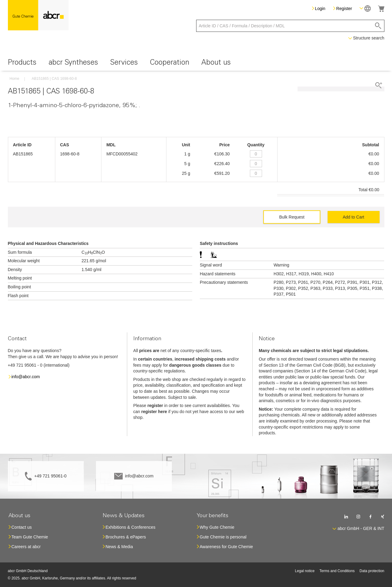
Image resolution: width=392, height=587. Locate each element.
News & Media (119, 547)
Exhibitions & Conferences (131, 527)
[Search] (378, 26)
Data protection (372, 571)
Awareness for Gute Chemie (227, 547)
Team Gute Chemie (30, 537)
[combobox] (290, 26)
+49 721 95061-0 (50, 476)
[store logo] (38, 15)
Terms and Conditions (337, 571)
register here (154, 412)
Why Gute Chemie (217, 527)
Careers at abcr (26, 547)
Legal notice (305, 571)
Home (15, 79)
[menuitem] (22, 64)
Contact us (22, 527)
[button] (365, 8)
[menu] (196, 64)
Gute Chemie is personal (223, 537)
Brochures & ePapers (126, 537)
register (155, 405)
